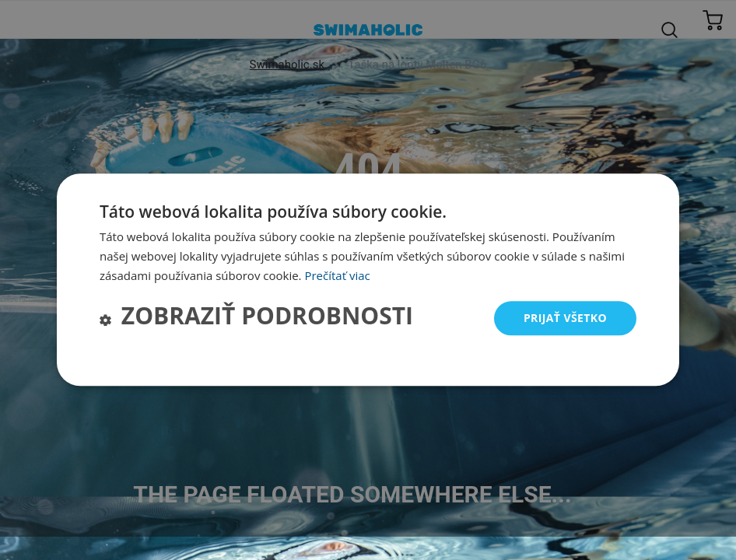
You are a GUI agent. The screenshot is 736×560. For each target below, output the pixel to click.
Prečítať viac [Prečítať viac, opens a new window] (337, 275)
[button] (256, 318)
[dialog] (368, 280)
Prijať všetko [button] (565, 318)
